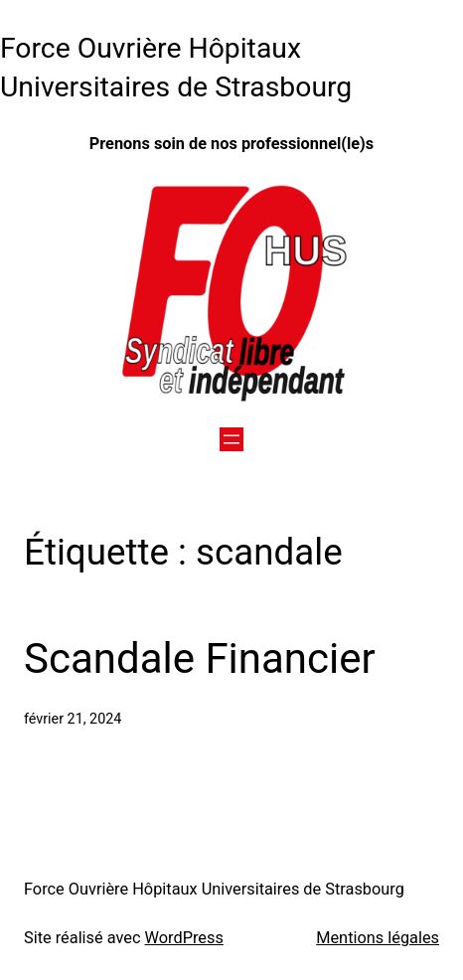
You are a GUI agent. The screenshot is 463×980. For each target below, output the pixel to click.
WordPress (184, 938)
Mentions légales (378, 938)
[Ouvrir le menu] (231, 439)
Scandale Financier (200, 658)
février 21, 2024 (73, 719)
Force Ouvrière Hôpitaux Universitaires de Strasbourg (214, 889)
